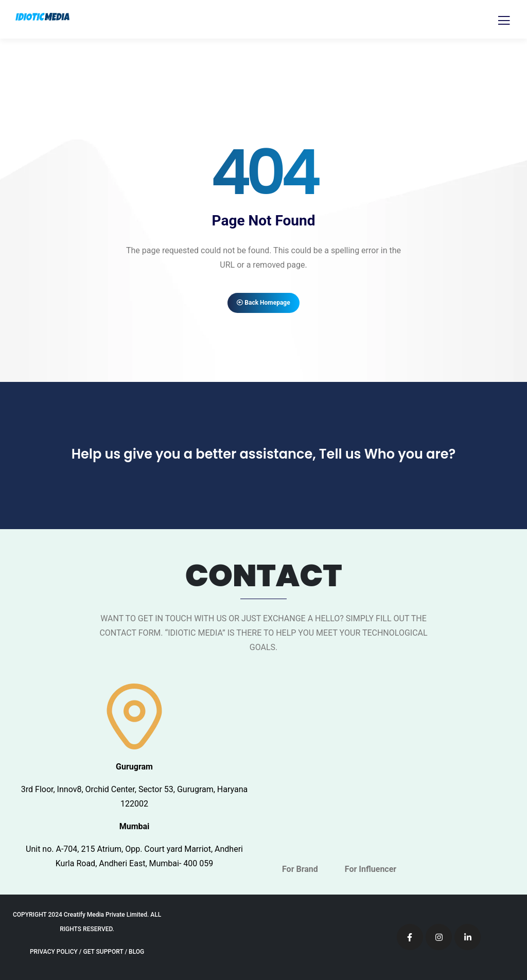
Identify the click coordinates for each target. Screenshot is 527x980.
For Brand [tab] (300, 869)
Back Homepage (263, 303)
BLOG (136, 952)
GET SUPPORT (103, 952)
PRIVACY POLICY (54, 952)
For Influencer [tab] (371, 869)
